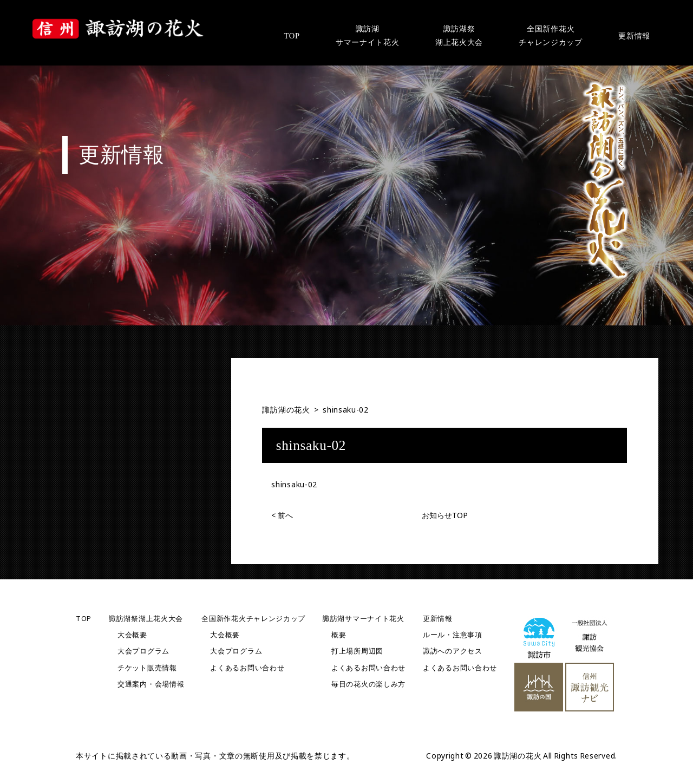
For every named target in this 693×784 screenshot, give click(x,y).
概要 (339, 635)
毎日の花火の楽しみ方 (368, 684)
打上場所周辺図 (357, 651)
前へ (282, 515)
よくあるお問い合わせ (247, 668)
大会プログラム (143, 651)
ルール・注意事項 (453, 635)
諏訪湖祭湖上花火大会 (146, 619)
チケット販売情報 (147, 668)
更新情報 (438, 619)
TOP (84, 619)
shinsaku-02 (294, 484)
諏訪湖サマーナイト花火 (364, 619)
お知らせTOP (445, 515)
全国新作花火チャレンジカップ (253, 619)
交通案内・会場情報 (151, 684)
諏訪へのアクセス (453, 651)
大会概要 (132, 635)
